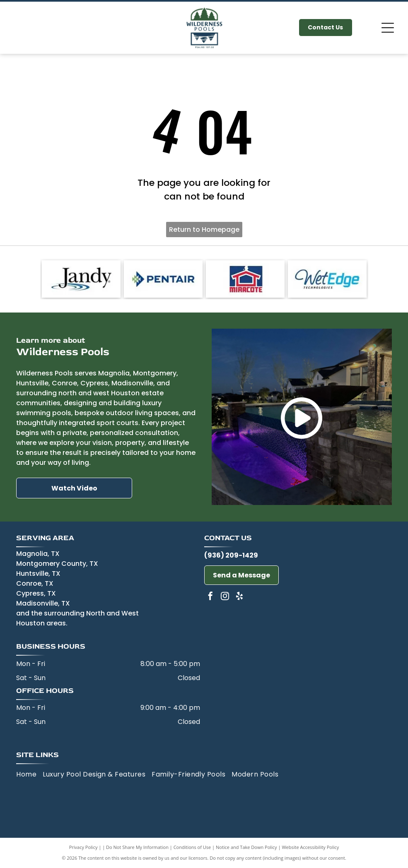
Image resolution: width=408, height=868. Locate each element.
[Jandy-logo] (81, 279)
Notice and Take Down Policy (246, 847)
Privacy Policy (83, 847)
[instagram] (225, 597)
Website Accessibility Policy (310, 847)
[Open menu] (388, 28)
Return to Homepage (204, 230)
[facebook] (210, 597)
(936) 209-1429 (231, 555)
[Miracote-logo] (245, 279)
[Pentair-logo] (163, 279)
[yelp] (239, 597)
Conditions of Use (192, 847)
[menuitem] (29, 774)
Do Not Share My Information (137, 847)
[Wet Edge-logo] (327, 279)
